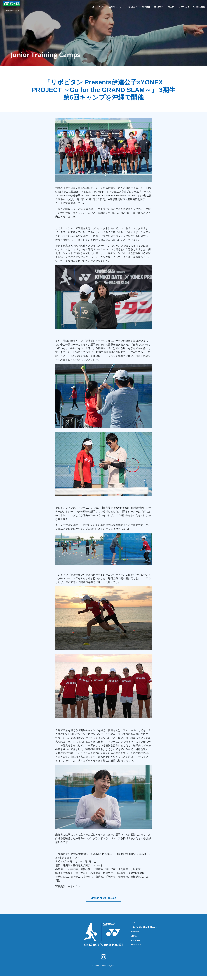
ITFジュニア (132, 7)
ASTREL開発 (199, 7)
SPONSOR (184, 7)
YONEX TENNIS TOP (12, 10)
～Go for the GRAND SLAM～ (144, 927)
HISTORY (159, 7)
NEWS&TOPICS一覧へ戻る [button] (103, 898)
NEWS (102, 7)
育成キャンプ (115, 7)
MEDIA (171, 7)
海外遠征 (146, 7)
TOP (92, 7)
